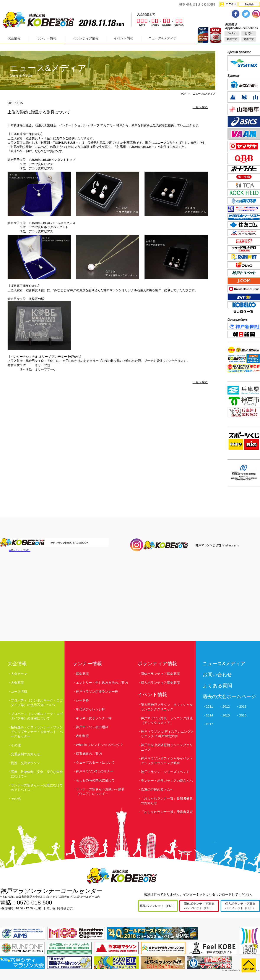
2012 (226, 706)
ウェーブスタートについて (95, 762)
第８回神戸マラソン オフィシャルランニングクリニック (167, 707)
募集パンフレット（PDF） (158, 906)
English (232, 33)
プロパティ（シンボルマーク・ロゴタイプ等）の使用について (37, 716)
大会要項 (17, 683)
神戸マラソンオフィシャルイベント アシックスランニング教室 (168, 761)
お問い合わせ (187, 4)
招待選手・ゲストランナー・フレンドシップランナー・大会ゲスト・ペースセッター (37, 732)
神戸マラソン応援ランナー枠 (97, 691)
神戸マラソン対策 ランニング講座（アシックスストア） (167, 720)
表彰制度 (82, 736)
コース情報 (19, 691)
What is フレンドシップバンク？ (100, 745)
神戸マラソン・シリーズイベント (165, 772)
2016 (243, 715)
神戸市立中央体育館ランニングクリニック (167, 747)
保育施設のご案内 (89, 754)
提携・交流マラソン (25, 763)
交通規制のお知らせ (25, 754)
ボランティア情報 (86, 38)
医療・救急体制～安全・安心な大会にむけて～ (37, 774)
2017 (209, 724)
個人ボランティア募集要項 (160, 683)
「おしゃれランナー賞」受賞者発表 (167, 812)
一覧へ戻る (200, 107)
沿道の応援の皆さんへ (157, 789)
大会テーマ (19, 674)
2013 (243, 706)
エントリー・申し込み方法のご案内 (102, 683)
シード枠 (82, 700)
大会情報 (14, 38)
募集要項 (82, 674)
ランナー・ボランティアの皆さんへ (167, 781)
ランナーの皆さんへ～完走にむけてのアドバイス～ (37, 787)
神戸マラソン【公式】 (19, 550)
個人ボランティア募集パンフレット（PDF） (240, 906)
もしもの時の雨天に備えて (95, 780)
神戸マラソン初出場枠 (92, 727)
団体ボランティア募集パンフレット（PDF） (199, 906)
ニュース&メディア (162, 38)
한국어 (249, 33)
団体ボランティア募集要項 (160, 674)
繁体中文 (232, 39)
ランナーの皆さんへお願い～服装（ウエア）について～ (100, 791)
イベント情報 (123, 38)
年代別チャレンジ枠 (90, 709)
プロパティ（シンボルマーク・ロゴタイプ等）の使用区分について (37, 703)
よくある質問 (206, 4)
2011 (209, 706)
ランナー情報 (47, 38)
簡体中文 (249, 39)
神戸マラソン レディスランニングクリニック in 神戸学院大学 (167, 734)
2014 (209, 715)
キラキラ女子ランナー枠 (94, 718)
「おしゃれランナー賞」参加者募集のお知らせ (167, 801)
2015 (226, 715)
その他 (16, 745)
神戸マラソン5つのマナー (95, 771)
